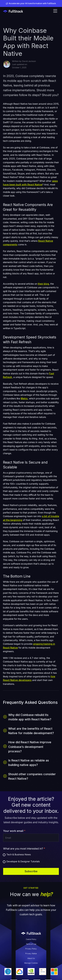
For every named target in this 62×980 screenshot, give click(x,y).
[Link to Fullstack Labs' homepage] (31, 933)
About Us (31, 958)
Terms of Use (31, 944)
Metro (24, 398)
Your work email (14, 831)
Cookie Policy (31, 939)
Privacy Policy (31, 949)
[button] (55, 11)
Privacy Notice (31, 954)
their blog (43, 284)
